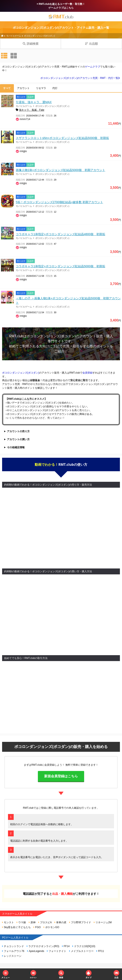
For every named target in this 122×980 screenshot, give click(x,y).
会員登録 (88, 373)
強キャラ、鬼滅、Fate (32, 110)
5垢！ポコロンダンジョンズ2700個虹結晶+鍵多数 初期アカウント (59, 202)
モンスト (8, 922)
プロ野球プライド (80, 922)
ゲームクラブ (93, 67)
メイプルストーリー (81, 951)
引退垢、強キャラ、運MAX (34, 102)
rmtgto (23, 151)
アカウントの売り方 (18, 431)
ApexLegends (36, 951)
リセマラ (41, 88)
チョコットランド (13, 946)
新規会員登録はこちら (61, 776)
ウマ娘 (21, 922)
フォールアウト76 (13, 951)
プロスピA (45, 922)
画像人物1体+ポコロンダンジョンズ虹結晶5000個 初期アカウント (60, 170)
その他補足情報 (16, 447)
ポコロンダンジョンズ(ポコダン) (52, 106)
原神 (32, 922)
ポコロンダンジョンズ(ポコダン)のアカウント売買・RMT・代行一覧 (80, 78)
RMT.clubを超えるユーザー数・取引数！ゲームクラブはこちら (61, 6)
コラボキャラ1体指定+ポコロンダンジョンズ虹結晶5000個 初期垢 (60, 266)
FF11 (100, 951)
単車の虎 (60, 922)
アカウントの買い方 (18, 439)
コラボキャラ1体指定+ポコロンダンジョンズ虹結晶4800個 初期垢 (60, 234)
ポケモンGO (51, 927)
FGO (37, 927)
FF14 (66, 946)
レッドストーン (12, 956)
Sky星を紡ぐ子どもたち (16, 927)
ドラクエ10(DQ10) (84, 946)
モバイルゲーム (24, 106)
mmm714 (25, 119)
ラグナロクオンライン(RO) (43, 946)
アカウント (23, 88)
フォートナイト (57, 951)
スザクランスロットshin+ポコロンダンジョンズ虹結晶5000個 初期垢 (62, 138)
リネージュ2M (103, 922)
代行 (55, 88)
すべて (7, 88)
